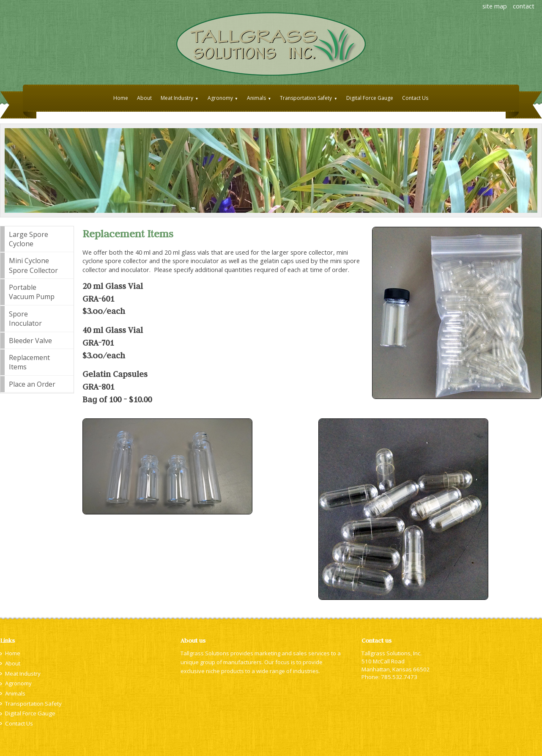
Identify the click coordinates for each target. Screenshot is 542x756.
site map (495, 6)
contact (524, 6)
